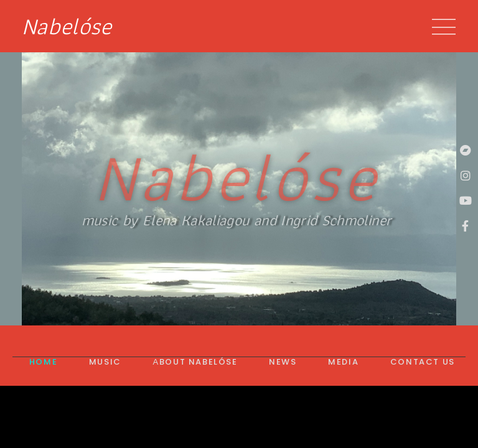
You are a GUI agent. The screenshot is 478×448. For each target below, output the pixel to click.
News (283, 362)
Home (43, 362)
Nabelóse (67, 26)
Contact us (423, 362)
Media (343, 362)
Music (105, 362)
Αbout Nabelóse (195, 362)
